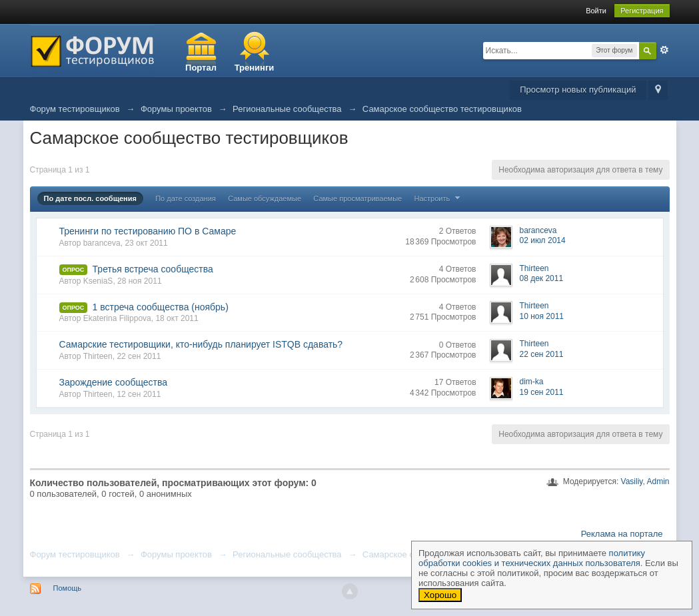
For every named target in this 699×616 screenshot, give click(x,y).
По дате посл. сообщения (90, 198)
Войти (596, 11)
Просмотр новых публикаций (578, 90)
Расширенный (664, 50)
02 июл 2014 (543, 240)
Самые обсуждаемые (265, 198)
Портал (201, 68)
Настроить (439, 198)
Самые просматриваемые (357, 198)
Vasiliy (632, 481)
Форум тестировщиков (75, 554)
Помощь (68, 588)
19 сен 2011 (542, 392)
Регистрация (642, 11)
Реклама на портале (622, 534)
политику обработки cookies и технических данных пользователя (532, 558)
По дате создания (186, 198)
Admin (658, 481)
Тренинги (255, 68)
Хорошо (440, 595)
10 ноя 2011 (542, 316)
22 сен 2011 (542, 354)
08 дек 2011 (542, 278)
